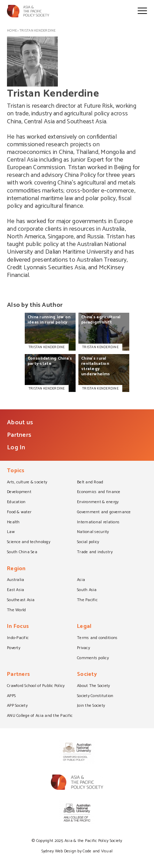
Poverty (14, 648)
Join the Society (91, 706)
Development (19, 492)
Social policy (88, 542)
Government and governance (104, 513)
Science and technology (29, 542)
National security (93, 532)
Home (12, 31)
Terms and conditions (97, 638)
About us (20, 423)
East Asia (16, 590)
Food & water (19, 513)
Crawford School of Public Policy (36, 686)
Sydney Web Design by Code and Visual (77, 851)
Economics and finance (99, 492)
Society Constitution (95, 696)
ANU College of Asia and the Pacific (40, 716)
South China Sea (22, 552)
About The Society (94, 686)
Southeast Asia (21, 600)
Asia (81, 580)
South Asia (87, 590)
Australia (16, 580)
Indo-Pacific (18, 638)
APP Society (17, 706)
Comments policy (93, 658)
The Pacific (87, 600)
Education (16, 502)
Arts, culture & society (27, 483)
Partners (19, 435)
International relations (98, 523)
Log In (16, 448)
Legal (84, 627)
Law (11, 532)
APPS (11, 696)
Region (16, 569)
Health (13, 523)
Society (87, 675)
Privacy (83, 648)
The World (16, 611)
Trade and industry (95, 552)
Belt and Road (90, 483)
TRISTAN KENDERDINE (47, 347)
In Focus (18, 627)
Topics (16, 471)
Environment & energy (98, 502)
